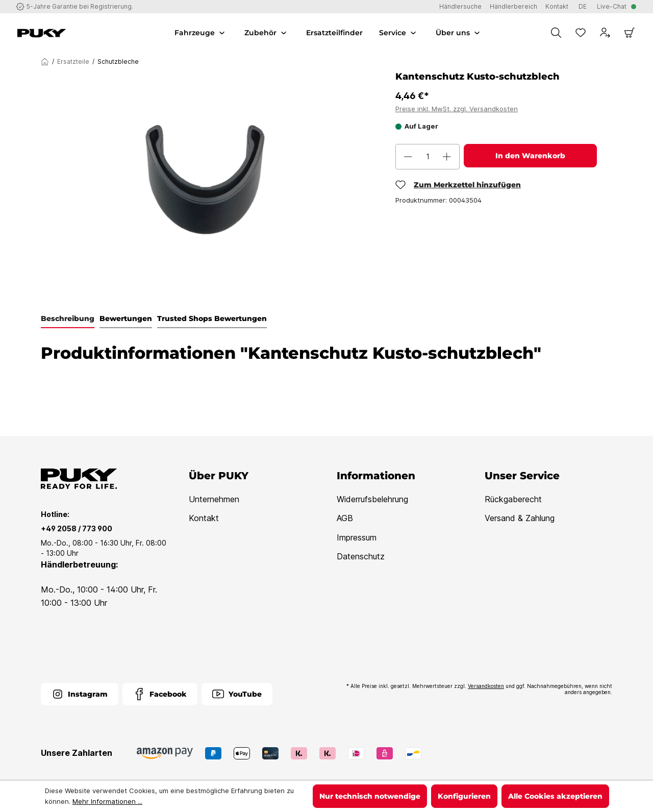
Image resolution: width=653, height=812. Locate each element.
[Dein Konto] (605, 33)
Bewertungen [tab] (126, 318)
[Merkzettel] (581, 33)
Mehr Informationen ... (107, 801)
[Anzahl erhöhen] (447, 157)
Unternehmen (214, 499)
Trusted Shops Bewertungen (212, 318)
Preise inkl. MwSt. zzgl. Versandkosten (457, 109)
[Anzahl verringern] (408, 157)
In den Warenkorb (530, 156)
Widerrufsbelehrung (372, 499)
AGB (345, 518)
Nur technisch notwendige (370, 796)
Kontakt (204, 518)
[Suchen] (556, 33)
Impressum (357, 537)
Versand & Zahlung (520, 518)
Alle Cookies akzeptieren (555, 796)
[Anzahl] (428, 157)
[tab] (68, 319)
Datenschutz (361, 556)
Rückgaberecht (513, 499)
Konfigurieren (464, 796)
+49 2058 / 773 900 (77, 528)
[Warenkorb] (630, 33)
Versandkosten (486, 686)
